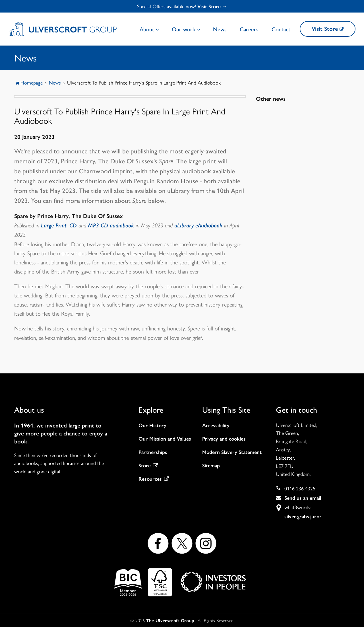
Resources (154, 479)
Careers (249, 29)
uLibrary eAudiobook (198, 225)
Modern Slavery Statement (232, 452)
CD (73, 225)
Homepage (32, 82)
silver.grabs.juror (303, 517)
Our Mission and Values (165, 439)
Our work (186, 29)
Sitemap (211, 466)
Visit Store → (212, 7)
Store (148, 466)
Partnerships (153, 452)
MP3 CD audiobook (112, 225)
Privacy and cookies (224, 439)
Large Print (54, 225)
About (149, 29)
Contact (281, 29)
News (220, 29)
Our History (152, 425)
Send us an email (303, 498)
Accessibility (216, 425)
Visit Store (328, 29)
